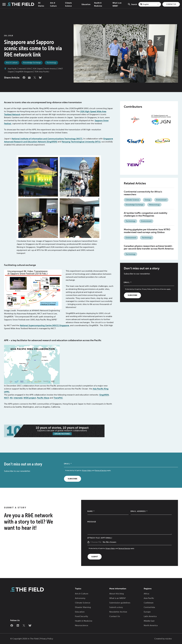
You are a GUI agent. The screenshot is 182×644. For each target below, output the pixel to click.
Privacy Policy (147, 289)
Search (132, 6)
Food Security (81, 616)
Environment (161, 200)
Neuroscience (82, 625)
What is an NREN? (118, 598)
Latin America (150, 616)
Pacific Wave (43, 398)
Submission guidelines (120, 603)
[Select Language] (150, 4)
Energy (148, 200)
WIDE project (30, 398)
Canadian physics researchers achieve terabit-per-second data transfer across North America (149, 247)
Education (86, 4)
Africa (146, 594)
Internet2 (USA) (25, 69)
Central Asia (149, 607)
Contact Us (171, 4)
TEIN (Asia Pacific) (42, 72)
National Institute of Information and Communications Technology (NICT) (47, 139)
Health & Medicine (84, 621)
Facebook (24, 78)
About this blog (116, 594)
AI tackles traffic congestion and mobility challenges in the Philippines (146, 214)
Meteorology (154, 205)
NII (11, 398)
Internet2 (18, 398)
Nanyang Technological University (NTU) (81, 142)
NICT (6, 398)
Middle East (149, 621)
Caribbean (149, 603)
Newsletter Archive (118, 612)
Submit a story (116, 607)
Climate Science (132, 200)
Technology (51, 63)
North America (50, 69)
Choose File (96, 542)
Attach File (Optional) (100, 538)
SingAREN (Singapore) (24, 72)
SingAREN (104, 395)
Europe (147, 612)
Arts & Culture (12, 63)
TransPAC (58, 398)
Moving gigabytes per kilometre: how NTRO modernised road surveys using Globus (147, 231)
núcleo (168, 639)
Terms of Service (161, 289)
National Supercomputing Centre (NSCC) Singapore (44, 325)
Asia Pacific (12, 69)
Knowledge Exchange (32, 63)
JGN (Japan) (38, 69)
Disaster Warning (83, 607)
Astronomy (80, 598)
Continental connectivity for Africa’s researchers (143, 193)
